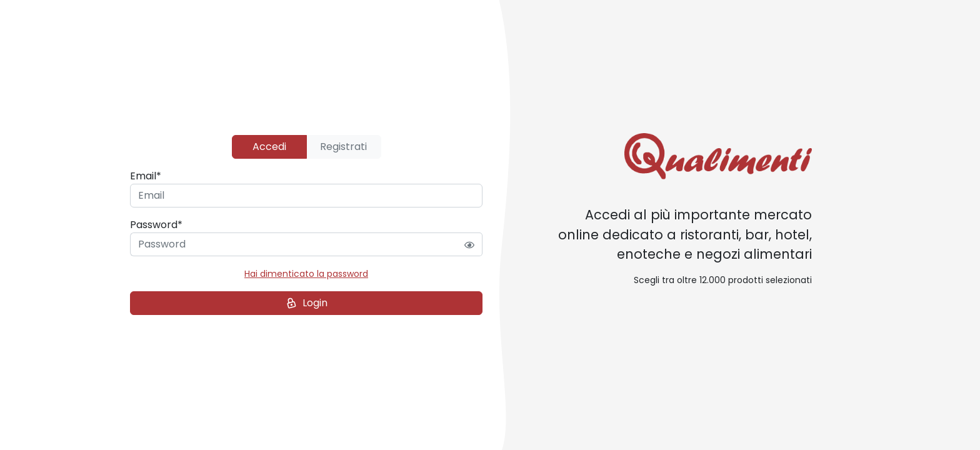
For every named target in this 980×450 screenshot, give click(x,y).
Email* (146, 176)
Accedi (269, 147)
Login (305, 303)
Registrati (343, 147)
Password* (156, 225)
